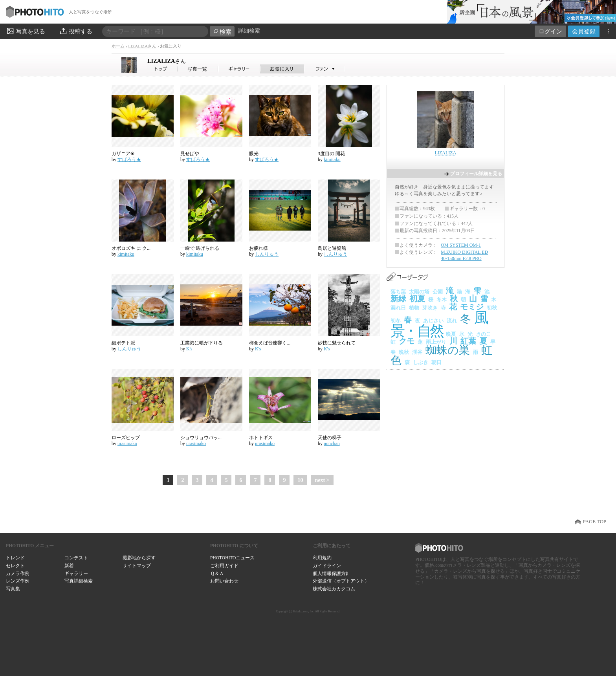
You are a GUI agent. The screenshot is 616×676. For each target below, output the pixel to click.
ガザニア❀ (123, 154)
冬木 (442, 300)
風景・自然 (439, 324)
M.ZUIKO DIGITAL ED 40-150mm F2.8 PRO (464, 255)
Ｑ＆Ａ (217, 573)
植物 (414, 308)
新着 (69, 566)
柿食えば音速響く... (270, 343)
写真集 (13, 589)
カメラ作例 (18, 573)
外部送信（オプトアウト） (341, 581)
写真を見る (26, 31)
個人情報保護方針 (332, 573)
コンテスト (76, 558)
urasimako (127, 443)
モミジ (472, 307)
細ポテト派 (123, 343)
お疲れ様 (258, 248)
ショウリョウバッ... (201, 438)
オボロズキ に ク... (131, 248)
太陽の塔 (419, 292)
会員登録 (584, 31)
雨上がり (436, 342)
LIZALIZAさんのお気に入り (282, 69)
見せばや (190, 154)
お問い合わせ (224, 581)
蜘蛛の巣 (448, 350)
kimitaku (332, 159)
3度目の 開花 (331, 154)
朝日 (436, 362)
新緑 (398, 299)
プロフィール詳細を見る (476, 174)
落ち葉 (398, 292)
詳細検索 (249, 31)
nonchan (332, 443)
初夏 (417, 299)
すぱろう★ (129, 159)
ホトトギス (261, 438)
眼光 (254, 154)
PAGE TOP (595, 522)
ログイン (550, 31)
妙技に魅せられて (337, 343)
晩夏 (451, 334)
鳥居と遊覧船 (332, 248)
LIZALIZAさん (142, 46)
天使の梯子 (330, 438)
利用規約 (322, 558)
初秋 (492, 308)
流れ (452, 321)
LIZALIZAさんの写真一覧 (198, 69)
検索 (222, 32)
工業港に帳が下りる (202, 343)
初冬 (396, 321)
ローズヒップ (126, 438)
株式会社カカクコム (334, 589)
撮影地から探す (139, 558)
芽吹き (430, 308)
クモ (407, 341)
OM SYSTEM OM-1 (461, 245)
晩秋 (404, 352)
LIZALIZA (167, 61)
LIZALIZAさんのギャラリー (239, 69)
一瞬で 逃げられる (200, 248)
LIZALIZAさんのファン (325, 69)
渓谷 (417, 352)
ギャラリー (76, 573)
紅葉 (468, 341)
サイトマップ (137, 566)
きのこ (483, 334)
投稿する (76, 31)
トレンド (15, 558)
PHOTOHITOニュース (232, 558)
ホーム (118, 46)
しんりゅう (267, 254)
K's (189, 349)
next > (322, 480)
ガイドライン (327, 566)
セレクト (15, 566)
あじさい (433, 321)
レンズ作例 (18, 581)
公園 (438, 292)
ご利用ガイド (224, 566)
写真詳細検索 (79, 581)
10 (300, 480)
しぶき (421, 362)
